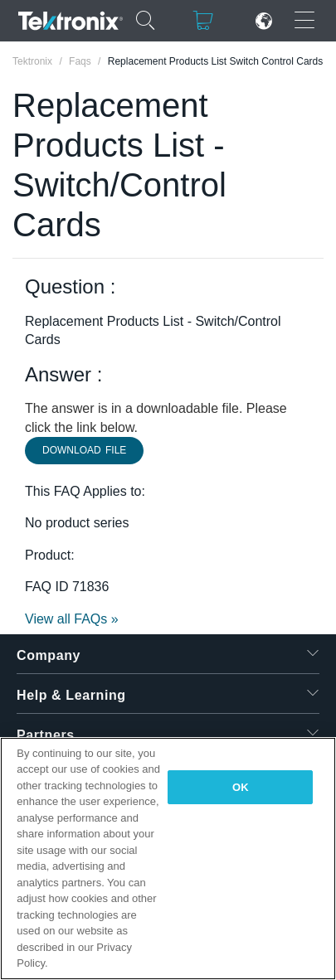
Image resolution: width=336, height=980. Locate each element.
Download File (84, 450)
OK (241, 787)
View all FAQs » (72, 619)
